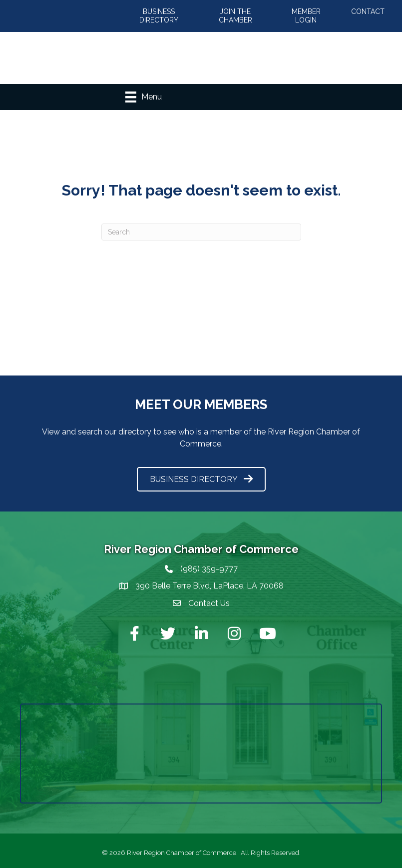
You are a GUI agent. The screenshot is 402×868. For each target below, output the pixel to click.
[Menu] (144, 97)
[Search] (201, 232)
